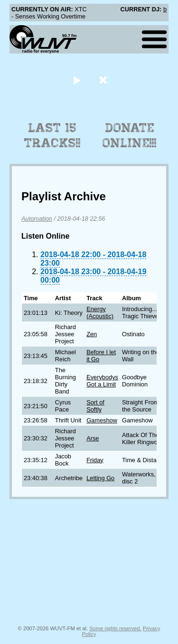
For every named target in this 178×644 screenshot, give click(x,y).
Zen (92, 334)
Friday (95, 460)
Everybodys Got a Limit (102, 381)
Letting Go (100, 478)
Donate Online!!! (130, 135)
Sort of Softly (95, 406)
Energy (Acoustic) (100, 313)
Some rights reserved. (115, 628)
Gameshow (102, 420)
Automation (37, 219)
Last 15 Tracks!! (52, 135)
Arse (93, 438)
